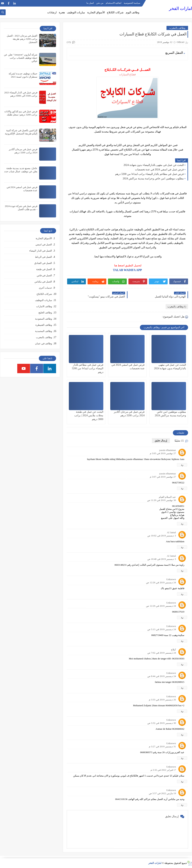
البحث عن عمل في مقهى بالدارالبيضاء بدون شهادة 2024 (154, 165)
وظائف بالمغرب (177, 28)
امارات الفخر (180, 9)
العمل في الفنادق (43, 263)
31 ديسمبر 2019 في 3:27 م (162, 746)
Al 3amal (171, 532)
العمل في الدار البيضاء (41, 251)
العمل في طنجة (44, 269)
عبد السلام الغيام (167, 497)
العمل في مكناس (43, 282)
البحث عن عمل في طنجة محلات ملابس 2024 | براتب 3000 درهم (89, 415)
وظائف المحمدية (43, 331)
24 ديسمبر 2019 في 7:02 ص (162, 653)
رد (182, 465)
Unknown (171, 579)
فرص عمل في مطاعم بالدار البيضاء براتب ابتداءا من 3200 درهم (149, 174)
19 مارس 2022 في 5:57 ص (162, 793)
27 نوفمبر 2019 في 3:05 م (163, 453)
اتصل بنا (90, 3)
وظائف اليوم (133, 12)
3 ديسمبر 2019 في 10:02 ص (162, 536)
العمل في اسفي (44, 245)
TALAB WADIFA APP (127, 270)
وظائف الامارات (44, 306)
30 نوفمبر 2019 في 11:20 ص (162, 500)
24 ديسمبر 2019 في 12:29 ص (161, 606)
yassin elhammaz (168, 450)
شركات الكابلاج (115, 12)
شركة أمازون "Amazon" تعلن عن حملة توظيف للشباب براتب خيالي (21, 58)
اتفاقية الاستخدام (114, 3)
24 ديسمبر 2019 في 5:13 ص (162, 629)
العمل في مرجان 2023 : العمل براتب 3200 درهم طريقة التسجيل (22, 39)
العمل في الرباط (44, 257)
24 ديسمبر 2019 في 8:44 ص (162, 676)
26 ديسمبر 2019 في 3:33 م (162, 700)
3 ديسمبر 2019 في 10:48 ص (162, 559)
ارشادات (52, 12)
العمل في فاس (44, 275)
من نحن (100, 3)
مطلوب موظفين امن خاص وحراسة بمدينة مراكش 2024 (153, 179)
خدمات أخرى (45, 288)
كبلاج (173, 650)
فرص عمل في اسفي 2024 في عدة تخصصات (159, 170)
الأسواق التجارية (96, 12)
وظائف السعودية (43, 319)
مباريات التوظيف (76, 12)
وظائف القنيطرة (44, 325)
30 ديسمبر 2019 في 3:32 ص (162, 723)
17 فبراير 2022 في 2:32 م (163, 770)
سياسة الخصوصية (132, 3)
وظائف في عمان (44, 343)
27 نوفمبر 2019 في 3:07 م (163, 477)
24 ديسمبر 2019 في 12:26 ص (161, 582)
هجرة (62, 12)
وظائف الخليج (45, 313)
